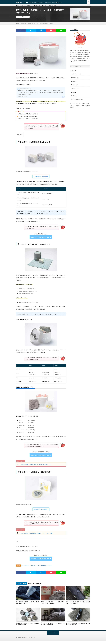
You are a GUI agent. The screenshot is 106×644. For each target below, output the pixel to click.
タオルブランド (31, 7)
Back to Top (53, 636)
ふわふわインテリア (31, 641)
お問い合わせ (75, 98)
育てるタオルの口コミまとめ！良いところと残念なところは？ (37, 568)
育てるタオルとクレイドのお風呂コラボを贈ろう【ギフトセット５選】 (36, 535)
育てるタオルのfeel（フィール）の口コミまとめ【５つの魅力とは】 (35, 467)
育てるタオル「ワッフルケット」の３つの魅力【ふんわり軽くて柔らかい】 (53, 605)
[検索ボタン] (89, 69)
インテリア (49, 7)
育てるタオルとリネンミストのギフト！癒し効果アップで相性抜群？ (78, 627)
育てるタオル (26, 19)
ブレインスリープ (20, 7)
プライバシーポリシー (77, 102)
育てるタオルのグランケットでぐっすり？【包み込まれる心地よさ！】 (53, 627)
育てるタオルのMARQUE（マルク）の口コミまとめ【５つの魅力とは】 (78, 605)
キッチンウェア (58, 7)
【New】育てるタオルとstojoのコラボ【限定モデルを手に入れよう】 (27, 605)
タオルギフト (40, 7)
